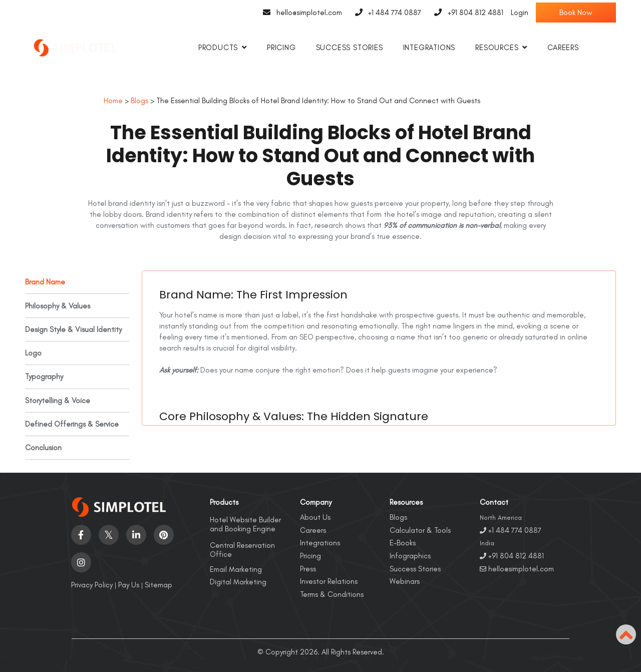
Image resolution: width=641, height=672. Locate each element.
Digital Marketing (238, 581)
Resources (497, 48)
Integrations (429, 48)
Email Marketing (236, 569)
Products (218, 48)
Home (113, 101)
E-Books (403, 542)
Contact (494, 502)
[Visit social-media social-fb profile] (81, 534)
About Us (315, 517)
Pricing (281, 48)
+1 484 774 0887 (386, 13)
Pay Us (129, 584)
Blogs (139, 101)
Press (308, 568)
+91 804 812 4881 (466, 13)
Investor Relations (329, 581)
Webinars (405, 581)
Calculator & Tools (420, 530)
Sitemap (158, 584)
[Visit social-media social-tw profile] (109, 534)
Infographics (410, 555)
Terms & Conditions (332, 594)
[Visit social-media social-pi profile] (164, 534)
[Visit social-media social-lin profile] (136, 534)
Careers (563, 48)
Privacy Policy (92, 584)
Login (520, 13)
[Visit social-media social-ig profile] (81, 562)
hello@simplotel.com (300, 13)
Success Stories (350, 48)
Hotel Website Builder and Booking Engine (245, 524)
